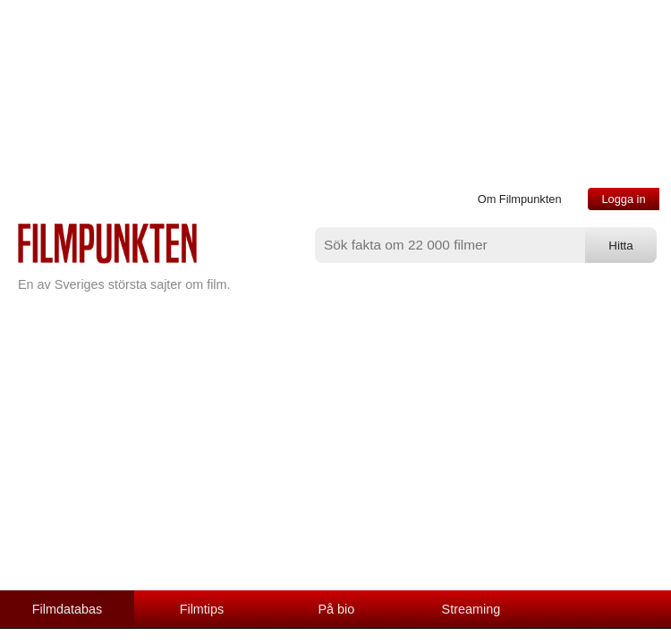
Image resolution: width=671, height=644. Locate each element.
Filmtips (202, 609)
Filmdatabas (67, 609)
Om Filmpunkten (520, 199)
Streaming (471, 609)
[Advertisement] (335, 456)
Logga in (623, 199)
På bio (337, 609)
